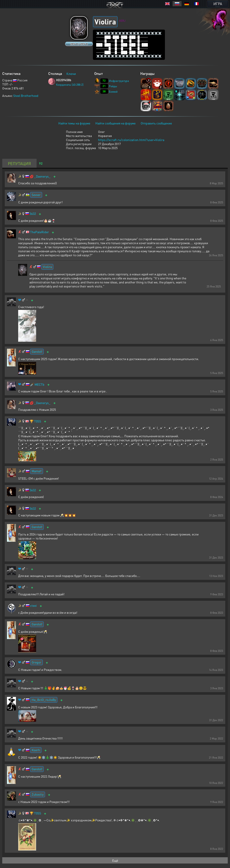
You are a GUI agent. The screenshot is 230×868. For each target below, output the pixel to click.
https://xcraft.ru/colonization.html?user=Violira (131, 140)
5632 (33, 214)
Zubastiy (38, 794)
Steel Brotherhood (26, 96)
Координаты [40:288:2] (70, 85)
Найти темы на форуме (74, 123)
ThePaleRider (39, 232)
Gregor (36, 662)
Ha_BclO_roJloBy (44, 700)
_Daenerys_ (42, 176)
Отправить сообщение (156, 123)
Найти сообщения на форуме (115, 123)
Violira (47, 267)
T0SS (38, 421)
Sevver (36, 195)
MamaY (37, 471)
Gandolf (37, 351)
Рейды (113, 86)
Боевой (113, 92)
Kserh (36, 750)
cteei (33, 606)
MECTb (39, 384)
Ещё (115, 860)
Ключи (71, 74)
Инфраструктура (119, 81)
